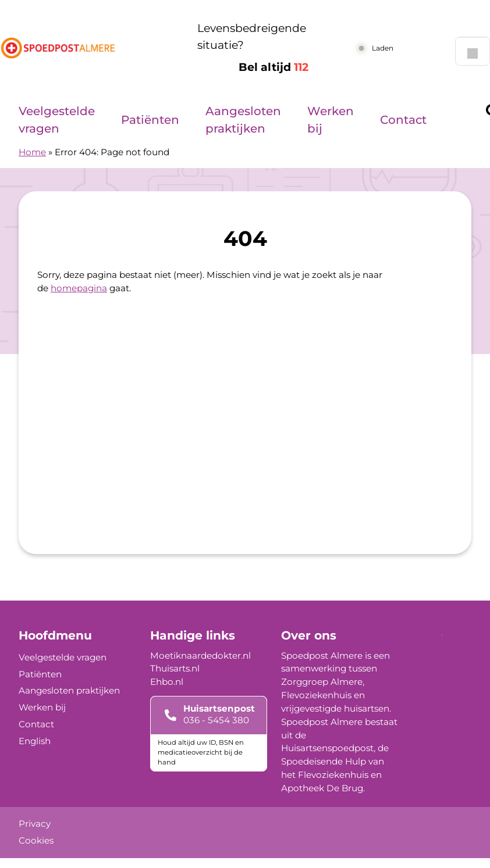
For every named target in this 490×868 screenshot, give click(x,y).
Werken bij (331, 120)
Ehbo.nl (167, 682)
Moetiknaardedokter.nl (200, 656)
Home (32, 152)
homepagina (79, 288)
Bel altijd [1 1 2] (274, 67)
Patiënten (150, 120)
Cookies (36, 840)
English (35, 741)
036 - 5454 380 (216, 720)
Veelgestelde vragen (57, 120)
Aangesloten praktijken (243, 120)
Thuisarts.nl (175, 668)
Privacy (35, 824)
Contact (403, 120)
